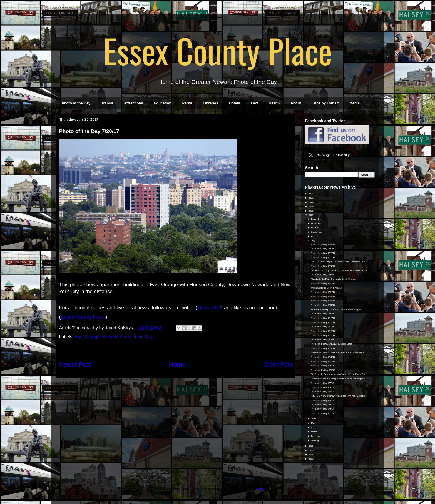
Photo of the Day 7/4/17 (322, 400)
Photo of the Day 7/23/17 (323, 296)
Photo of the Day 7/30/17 (323, 249)
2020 (311, 202)
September (317, 232)
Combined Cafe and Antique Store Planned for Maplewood (339, 379)
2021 (311, 198)
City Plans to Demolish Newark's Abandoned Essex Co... (338, 374)
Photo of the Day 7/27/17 (323, 266)
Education (163, 103)
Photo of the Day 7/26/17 (323, 275)
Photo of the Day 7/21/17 (323, 305)
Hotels (235, 103)
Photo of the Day (76, 103)
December (316, 219)
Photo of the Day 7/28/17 (323, 257)
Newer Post (75, 364)
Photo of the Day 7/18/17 (323, 322)
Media (355, 103)
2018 (311, 211)
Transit (107, 103)
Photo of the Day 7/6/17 (322, 387)
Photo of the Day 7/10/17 (323, 361)
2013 (311, 459)
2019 (311, 206)
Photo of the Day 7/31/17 (323, 245)
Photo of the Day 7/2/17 (322, 409)
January (315, 440)
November (316, 223)
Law (254, 103)
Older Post (278, 364)
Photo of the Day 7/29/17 (323, 253)
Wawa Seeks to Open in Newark (326, 288)
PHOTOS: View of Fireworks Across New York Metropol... (339, 396)
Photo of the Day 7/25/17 (323, 283)
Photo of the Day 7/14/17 (323, 340)
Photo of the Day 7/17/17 (323, 327)
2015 (311, 450)
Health (274, 103)
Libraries (211, 103)
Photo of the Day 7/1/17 (322, 413)
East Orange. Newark (96, 337)
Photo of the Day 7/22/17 (323, 301)
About (296, 103)
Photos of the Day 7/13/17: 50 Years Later (331, 344)
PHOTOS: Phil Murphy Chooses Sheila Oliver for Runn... (338, 262)
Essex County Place (218, 50)
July (313, 241)
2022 (311, 194)
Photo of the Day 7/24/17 (323, 292)
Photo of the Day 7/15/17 (323, 335)
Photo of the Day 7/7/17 (322, 383)
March (314, 432)
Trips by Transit (325, 103)
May (313, 423)
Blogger (260, 489)
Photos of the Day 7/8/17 (323, 370)
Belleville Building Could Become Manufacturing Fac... (337, 309)
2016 (311, 446)
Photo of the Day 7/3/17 (322, 405)
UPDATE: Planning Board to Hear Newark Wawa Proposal (339, 270)
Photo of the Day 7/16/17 (323, 331)
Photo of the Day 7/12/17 (323, 348)
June (314, 419)
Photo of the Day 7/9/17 (322, 366)
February (316, 436)
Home (177, 364)
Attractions (134, 103)
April (314, 427)
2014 (311, 454)
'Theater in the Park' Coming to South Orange (333, 279)
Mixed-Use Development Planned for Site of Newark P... (338, 353)
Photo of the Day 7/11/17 (323, 357)
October (315, 228)
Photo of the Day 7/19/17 (323, 318)
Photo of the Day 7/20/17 (323, 314)
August (315, 236)
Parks (187, 103)
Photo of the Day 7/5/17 (322, 392)
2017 (311, 215)
